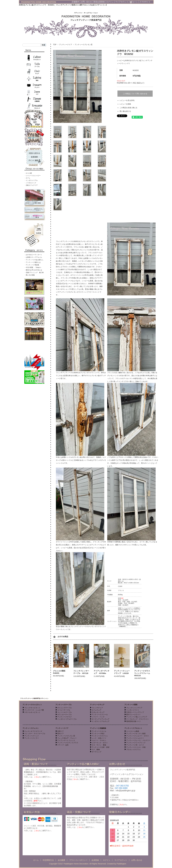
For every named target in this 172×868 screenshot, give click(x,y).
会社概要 (61, 860)
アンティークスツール (100, 715)
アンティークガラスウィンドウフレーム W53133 (143, 673)
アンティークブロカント (133, 728)
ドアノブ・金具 (63, 745)
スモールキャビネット (32, 712)
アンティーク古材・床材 (101, 747)
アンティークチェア (97, 705)
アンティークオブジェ (100, 736)
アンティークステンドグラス (68, 743)
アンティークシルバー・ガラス (137, 736)
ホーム (36, 860)
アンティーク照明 (131, 705)
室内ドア (60, 734)
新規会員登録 (99, 2)
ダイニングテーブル (64, 708)
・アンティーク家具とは (32, 262)
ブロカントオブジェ (133, 750)
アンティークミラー (32, 738)
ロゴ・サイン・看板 (99, 745)
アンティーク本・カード (135, 745)
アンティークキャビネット (32, 705)
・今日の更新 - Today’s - (33, 267)
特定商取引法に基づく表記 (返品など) (131, 83)
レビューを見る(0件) (127, 100)
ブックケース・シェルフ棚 (34, 710)
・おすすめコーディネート (33, 255)
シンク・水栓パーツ (99, 738)
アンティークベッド (32, 736)
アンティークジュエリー (135, 738)
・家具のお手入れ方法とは (33, 270)
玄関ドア (60, 731)
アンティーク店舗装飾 (98, 728)
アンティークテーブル (64, 705)
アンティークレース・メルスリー (138, 740)
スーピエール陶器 (133, 731)
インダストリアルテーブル (67, 719)
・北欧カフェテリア (31, 185)
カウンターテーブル (64, 715)
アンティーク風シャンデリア (137, 717)
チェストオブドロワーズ (33, 731)
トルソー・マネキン (99, 740)
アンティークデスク (64, 717)
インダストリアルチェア (101, 721)
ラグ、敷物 (96, 750)
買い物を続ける (125, 111)
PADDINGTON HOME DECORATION (39, 2)
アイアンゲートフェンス (66, 740)
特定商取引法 (48, 860)
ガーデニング (96, 752)
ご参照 (35, 801)
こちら (37, 777)
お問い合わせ (86, 2)
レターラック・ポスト (100, 743)
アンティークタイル (99, 731)
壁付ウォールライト (133, 715)
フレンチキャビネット (32, 708)
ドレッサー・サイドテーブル (35, 734)
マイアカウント (122, 2)
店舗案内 (75, 2)
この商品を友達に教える (128, 108)
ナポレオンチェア (98, 712)
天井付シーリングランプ (135, 712)
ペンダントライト (133, 710)
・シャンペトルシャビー (32, 176)
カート (134, 2)
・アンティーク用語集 (32, 265)
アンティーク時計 (98, 734)
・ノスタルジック (30, 183)
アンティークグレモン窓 (84, 45)
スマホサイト (145, 2)
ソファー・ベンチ (98, 717)
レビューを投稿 (125, 104)
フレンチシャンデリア (134, 708)
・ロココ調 (28, 173)
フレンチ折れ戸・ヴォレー (67, 738)
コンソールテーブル (64, 712)
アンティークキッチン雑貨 (136, 734)
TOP (55, 45)
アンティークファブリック (136, 743)
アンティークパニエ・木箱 (136, 747)
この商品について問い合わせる (135, 94)
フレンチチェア (97, 708)
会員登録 (95, 860)
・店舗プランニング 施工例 (34, 272)
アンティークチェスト (31, 728)
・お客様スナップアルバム (33, 257)
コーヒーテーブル (64, 710)
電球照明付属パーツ (133, 721)
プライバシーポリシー (78, 860)
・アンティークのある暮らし (34, 260)
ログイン (110, 2)
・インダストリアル (31, 180)
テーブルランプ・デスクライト (137, 719)
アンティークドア (66, 45)
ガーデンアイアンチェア (101, 719)
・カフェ (27, 178)
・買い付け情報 (29, 275)
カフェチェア (96, 710)
